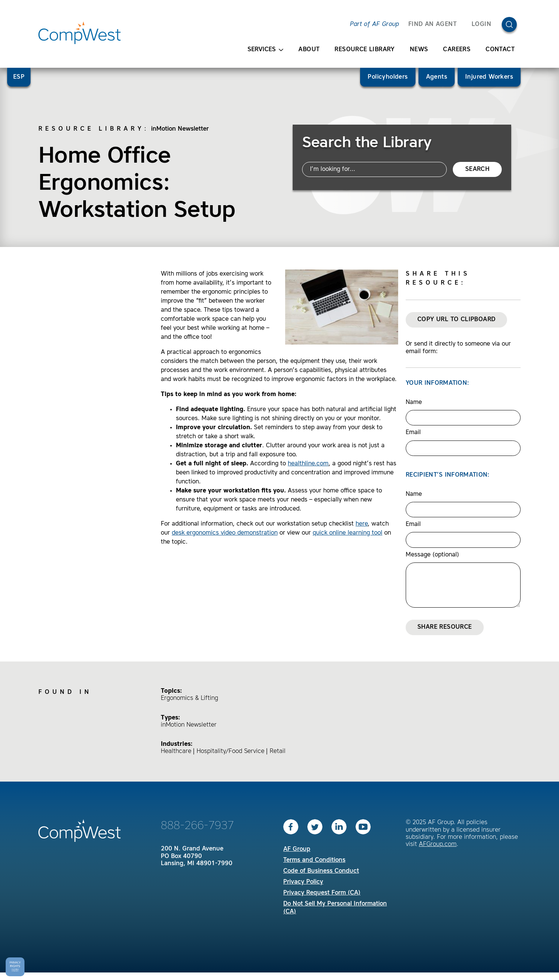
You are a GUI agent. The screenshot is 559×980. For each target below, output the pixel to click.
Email (413, 433)
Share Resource (445, 627)
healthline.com (308, 464)
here (362, 524)
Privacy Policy (303, 882)
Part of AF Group (374, 24)
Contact (500, 50)
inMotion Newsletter (180, 129)
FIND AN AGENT (432, 24)
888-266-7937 (197, 826)
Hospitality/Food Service (231, 751)
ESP (19, 77)
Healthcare (176, 751)
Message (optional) (432, 555)
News (419, 50)
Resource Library (364, 50)
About (309, 50)
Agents (437, 77)
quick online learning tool (347, 533)
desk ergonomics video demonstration (225, 533)
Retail (278, 751)
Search (477, 169)
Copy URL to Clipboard (456, 320)
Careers (457, 50)
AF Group (297, 849)
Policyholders (388, 77)
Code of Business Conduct (321, 871)
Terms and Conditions (314, 860)
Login (481, 24)
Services (265, 50)
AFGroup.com (438, 844)
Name (414, 402)
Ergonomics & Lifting (189, 698)
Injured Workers (489, 77)
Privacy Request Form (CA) (322, 893)
